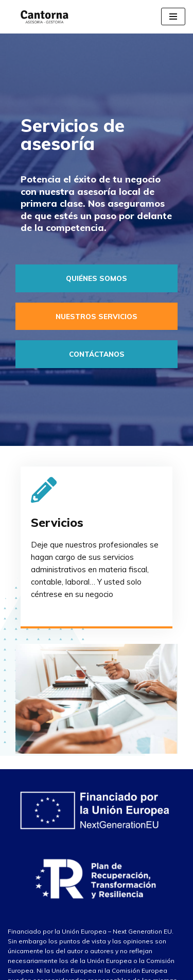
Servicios (57, 522)
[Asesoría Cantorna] (42, 17)
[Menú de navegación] (173, 16)
